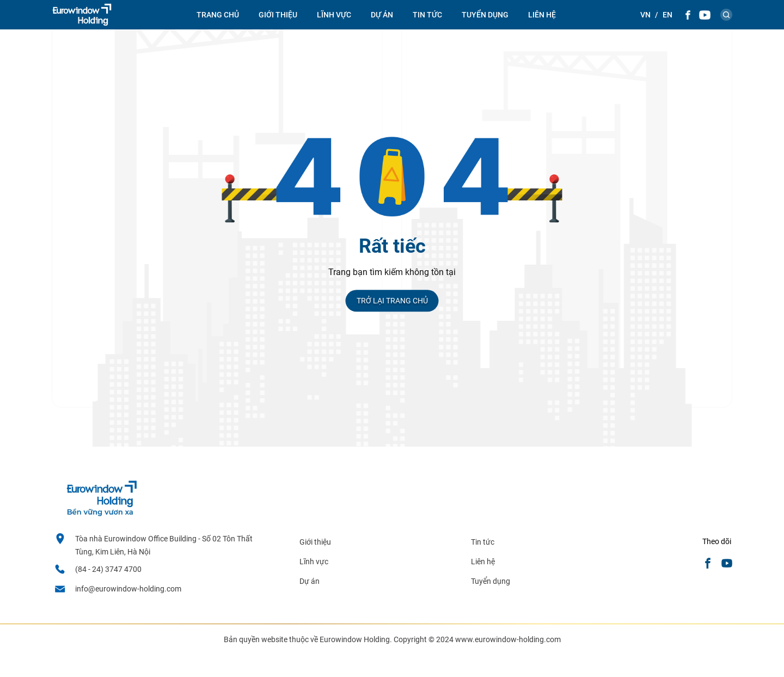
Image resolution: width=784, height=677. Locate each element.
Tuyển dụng (485, 15)
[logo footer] (101, 514)
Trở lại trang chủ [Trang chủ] (392, 301)
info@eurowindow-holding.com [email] (128, 589)
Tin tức (483, 542)
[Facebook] (688, 15)
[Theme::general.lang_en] (667, 15)
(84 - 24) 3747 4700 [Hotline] (108, 569)
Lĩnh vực (334, 15)
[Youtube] (705, 15)
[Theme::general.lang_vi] (645, 15)
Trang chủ (218, 15)
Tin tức (427, 15)
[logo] (82, 15)
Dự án (382, 15)
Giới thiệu (278, 15)
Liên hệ (542, 15)
